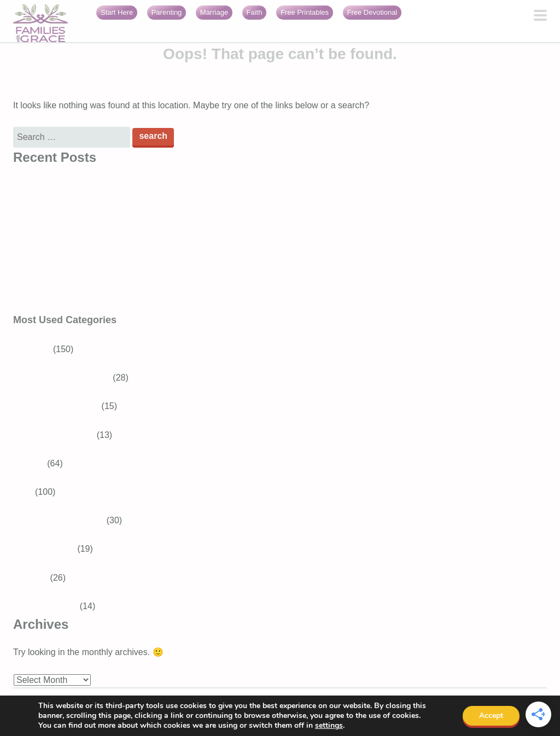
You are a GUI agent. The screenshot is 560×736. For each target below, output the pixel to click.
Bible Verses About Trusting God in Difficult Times (109, 190)
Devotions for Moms (65, 520)
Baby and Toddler (60, 435)
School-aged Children (68, 378)
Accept (491, 715)
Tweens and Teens (63, 406)
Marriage (214, 12)
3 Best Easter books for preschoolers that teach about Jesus (130, 247)
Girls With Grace (45, 606)
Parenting (167, 12)
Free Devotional (372, 12)
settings (329, 726)
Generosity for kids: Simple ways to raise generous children (128, 218)
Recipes (29, 463)
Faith (255, 12)
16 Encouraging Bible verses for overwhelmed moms (115, 275)
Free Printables (305, 12)
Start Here (117, 12)
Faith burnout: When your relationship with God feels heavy (128, 304)
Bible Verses (51, 549)
